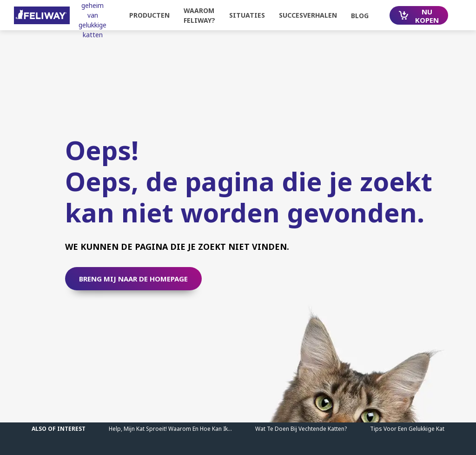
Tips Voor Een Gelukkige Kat (407, 429)
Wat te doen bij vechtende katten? (301, 429)
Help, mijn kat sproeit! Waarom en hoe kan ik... (170, 429)
